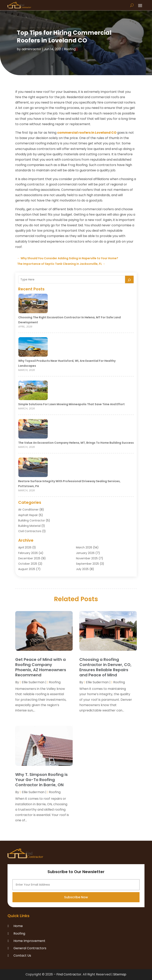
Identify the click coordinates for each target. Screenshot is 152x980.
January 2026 (85, 553)
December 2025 (29, 558)
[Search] (129, 279)
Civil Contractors (30, 531)
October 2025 (28, 564)
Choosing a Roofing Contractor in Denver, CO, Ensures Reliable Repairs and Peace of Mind (105, 667)
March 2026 (84, 547)
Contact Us (22, 956)
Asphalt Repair (28, 515)
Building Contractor (32, 520)
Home (18, 926)
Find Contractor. (69, 974)
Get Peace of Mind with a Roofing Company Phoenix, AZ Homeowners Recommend (41, 667)
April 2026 (25, 547)
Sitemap (120, 974)
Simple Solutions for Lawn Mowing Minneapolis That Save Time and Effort (71, 404)
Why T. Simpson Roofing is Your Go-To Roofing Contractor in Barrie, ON (41, 780)
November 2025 (87, 558)
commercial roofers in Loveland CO (87, 133)
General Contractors (30, 948)
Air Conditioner (28, 510)
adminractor (31, 49)
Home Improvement (29, 941)
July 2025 (82, 569)
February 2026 (28, 553)
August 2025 (27, 569)
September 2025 (87, 564)
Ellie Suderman (33, 682)
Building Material (29, 526)
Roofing (70, 49)
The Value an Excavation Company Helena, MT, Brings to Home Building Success (76, 443)
